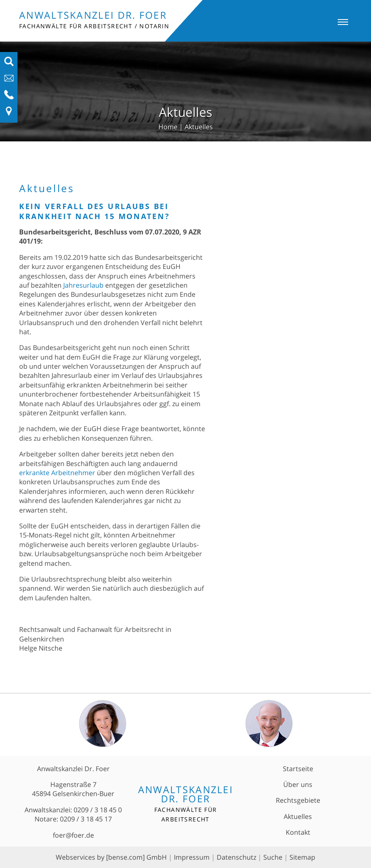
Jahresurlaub (83, 285)
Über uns (298, 784)
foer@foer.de (73, 835)
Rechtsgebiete (298, 800)
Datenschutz (236, 857)
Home (168, 127)
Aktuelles (199, 127)
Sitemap (302, 857)
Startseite (298, 769)
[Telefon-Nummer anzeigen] (9, 97)
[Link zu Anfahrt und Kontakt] (9, 114)
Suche (273, 857)
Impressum (192, 857)
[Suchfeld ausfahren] (9, 64)
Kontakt (298, 832)
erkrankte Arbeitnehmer (57, 473)
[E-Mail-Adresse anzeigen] (9, 81)
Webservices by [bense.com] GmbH (111, 857)
